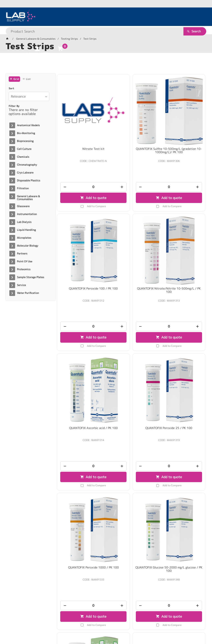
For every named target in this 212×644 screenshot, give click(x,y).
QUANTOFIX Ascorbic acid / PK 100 (131, 247)
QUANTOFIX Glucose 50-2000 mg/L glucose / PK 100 (131, 366)
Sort (11, 88)
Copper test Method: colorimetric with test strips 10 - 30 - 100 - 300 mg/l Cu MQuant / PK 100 (182, 488)
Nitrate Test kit (81, 127)
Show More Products (133, 554)
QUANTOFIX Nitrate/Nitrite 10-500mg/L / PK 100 (81, 247)
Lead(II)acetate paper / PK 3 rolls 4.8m (81, 484)
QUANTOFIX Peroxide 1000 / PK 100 (81, 366)
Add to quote (83, 176)
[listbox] (29, 96)
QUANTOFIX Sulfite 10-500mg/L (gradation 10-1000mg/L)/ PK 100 (131, 130)
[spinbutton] (81, 165)
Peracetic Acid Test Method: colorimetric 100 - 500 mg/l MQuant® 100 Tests (131, 486)
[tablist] (106, 65)
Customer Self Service (55, 628)
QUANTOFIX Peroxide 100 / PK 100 (181, 128)
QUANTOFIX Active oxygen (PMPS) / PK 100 (182, 366)
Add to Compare (84, 184)
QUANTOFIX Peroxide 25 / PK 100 (182, 247)
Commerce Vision (85, 628)
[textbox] (99, 17)
